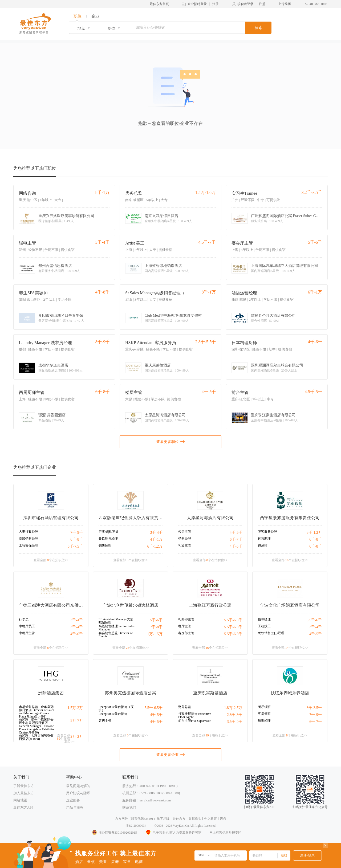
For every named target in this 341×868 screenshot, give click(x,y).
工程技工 (264, 626)
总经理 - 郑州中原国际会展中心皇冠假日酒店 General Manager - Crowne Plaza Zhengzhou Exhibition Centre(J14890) (37, 726)
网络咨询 (27, 193)
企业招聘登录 (197, 4)
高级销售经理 (29, 539)
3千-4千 (156, 533)
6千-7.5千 (75, 546)
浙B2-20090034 (136, 826)
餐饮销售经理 (108, 539)
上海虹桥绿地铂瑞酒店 (163, 266)
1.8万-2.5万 (233, 708)
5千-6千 (156, 620)
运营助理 (264, 539)
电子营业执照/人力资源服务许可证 (173, 833)
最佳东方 (179, 819)
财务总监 (185, 707)
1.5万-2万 (75, 708)
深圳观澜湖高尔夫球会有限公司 (277, 365)
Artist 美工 (135, 243)
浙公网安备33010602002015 (114, 833)
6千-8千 (77, 539)
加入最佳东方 (24, 793)
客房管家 (264, 714)
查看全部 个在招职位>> (51, 560)
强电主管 (27, 243)
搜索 (258, 28)
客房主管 (105, 721)
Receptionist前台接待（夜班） (116, 708)
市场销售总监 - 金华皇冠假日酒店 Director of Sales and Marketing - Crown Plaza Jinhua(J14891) (36, 712)
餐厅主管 (185, 626)
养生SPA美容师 (33, 293)
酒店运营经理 (244, 293)
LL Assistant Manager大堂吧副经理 (116, 621)
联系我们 (129, 807)
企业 (95, 16)
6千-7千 (236, 539)
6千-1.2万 (155, 546)
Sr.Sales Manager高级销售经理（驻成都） (158, 293)
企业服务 (73, 800)
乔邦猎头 (195, 819)
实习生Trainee (244, 193)
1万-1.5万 (155, 634)
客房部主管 (186, 633)
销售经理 (105, 545)
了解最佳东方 (24, 786)
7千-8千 (156, 627)
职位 (78, 16)
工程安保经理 (29, 545)
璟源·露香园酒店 (52, 415)
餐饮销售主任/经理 (271, 633)
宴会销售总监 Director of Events (116, 635)
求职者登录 (245, 4)
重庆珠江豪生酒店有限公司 (273, 415)
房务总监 (134, 193)
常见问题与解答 (78, 786)
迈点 (223, 819)
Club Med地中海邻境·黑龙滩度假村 (173, 316)
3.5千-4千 (235, 722)
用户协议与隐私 (78, 793)
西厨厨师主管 (32, 392)
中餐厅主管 (27, 633)
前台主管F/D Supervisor (194, 721)
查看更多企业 (170, 754)
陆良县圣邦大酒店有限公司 (273, 316)
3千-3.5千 (314, 708)
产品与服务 (75, 807)
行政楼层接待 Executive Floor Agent (195, 715)
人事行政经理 (29, 532)
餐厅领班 (264, 707)
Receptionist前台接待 (113, 714)
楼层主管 (134, 392)
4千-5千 (236, 533)
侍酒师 (263, 545)
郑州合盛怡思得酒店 (55, 266)
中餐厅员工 (27, 626)
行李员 (24, 619)
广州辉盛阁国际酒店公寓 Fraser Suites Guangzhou (286, 216)
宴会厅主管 (242, 243)
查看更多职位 (170, 441)
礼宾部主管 (186, 619)
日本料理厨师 (244, 343)
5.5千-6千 (314, 620)
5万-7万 (77, 721)
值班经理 (264, 619)
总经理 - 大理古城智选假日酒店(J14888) (36, 737)
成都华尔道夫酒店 (53, 365)
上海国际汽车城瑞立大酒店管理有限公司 (285, 266)
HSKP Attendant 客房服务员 (151, 343)
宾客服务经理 (267, 532)
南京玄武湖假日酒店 (161, 216)
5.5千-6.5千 (233, 620)
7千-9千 (77, 533)
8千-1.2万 (314, 533)
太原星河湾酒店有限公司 (165, 415)
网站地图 (20, 800)
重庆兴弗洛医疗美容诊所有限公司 (66, 216)
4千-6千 (77, 634)
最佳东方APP (23, 807)
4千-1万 (156, 539)
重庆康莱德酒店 (158, 365)
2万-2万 (77, 737)
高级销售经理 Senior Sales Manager (117, 628)
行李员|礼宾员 (108, 532)
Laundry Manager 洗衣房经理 (45, 343)
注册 (216, 4)
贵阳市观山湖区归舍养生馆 (61, 316)
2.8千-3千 (235, 715)
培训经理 (264, 721)
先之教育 (210, 819)
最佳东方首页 (159, 4)
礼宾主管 (185, 545)
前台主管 (240, 392)
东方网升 (121, 819)
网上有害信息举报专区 (225, 833)
